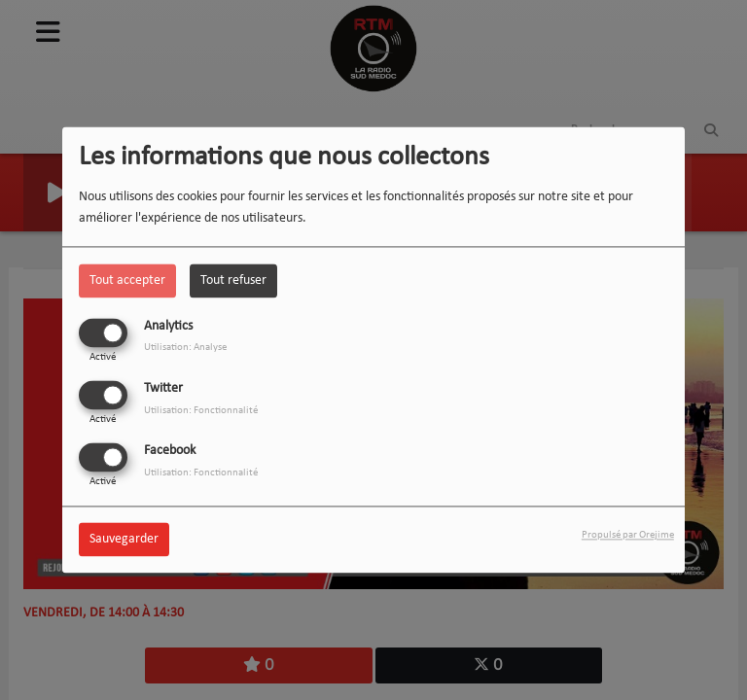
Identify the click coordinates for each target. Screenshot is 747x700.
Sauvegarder (124, 540)
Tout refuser (233, 280)
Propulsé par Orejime (628, 536)
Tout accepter (127, 280)
